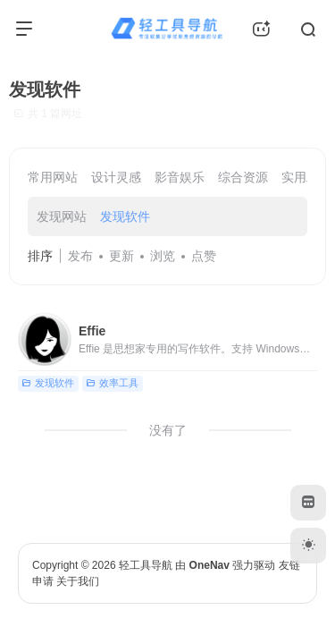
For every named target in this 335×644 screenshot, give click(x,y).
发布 (80, 256)
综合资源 (243, 177)
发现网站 (62, 216)
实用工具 (306, 177)
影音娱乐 (180, 177)
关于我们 (78, 581)
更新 (121, 256)
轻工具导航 (146, 565)
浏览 (163, 256)
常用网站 (53, 177)
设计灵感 (116, 177)
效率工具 (112, 383)
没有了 (168, 430)
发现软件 (125, 216)
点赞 (204, 256)
